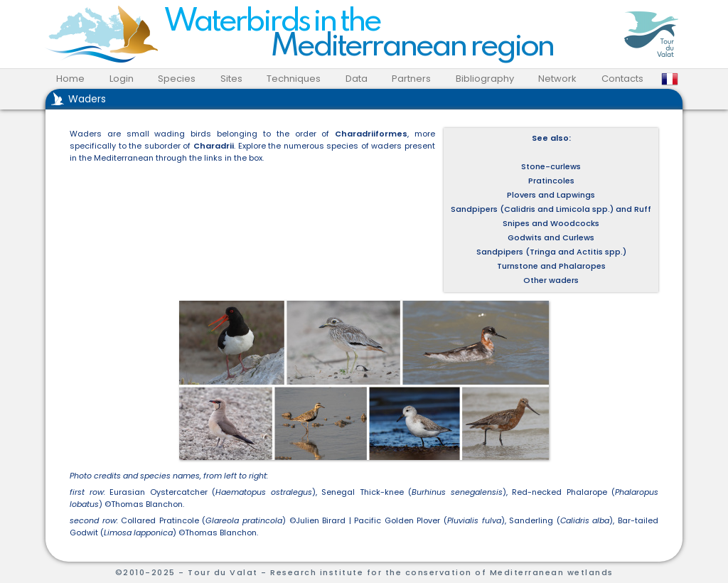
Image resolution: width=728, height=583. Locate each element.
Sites (231, 79)
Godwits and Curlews (551, 237)
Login (122, 79)
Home (70, 79)
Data (357, 79)
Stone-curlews (551, 166)
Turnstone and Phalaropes (551, 266)
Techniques (294, 79)
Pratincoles (551, 181)
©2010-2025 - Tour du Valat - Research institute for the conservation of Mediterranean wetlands (364, 572)
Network (557, 79)
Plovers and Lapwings (551, 195)
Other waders (551, 280)
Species (177, 79)
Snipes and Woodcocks (551, 223)
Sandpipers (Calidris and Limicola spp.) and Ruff (551, 209)
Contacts (622, 79)
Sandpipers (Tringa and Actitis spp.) (551, 252)
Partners (411, 79)
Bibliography (485, 79)
